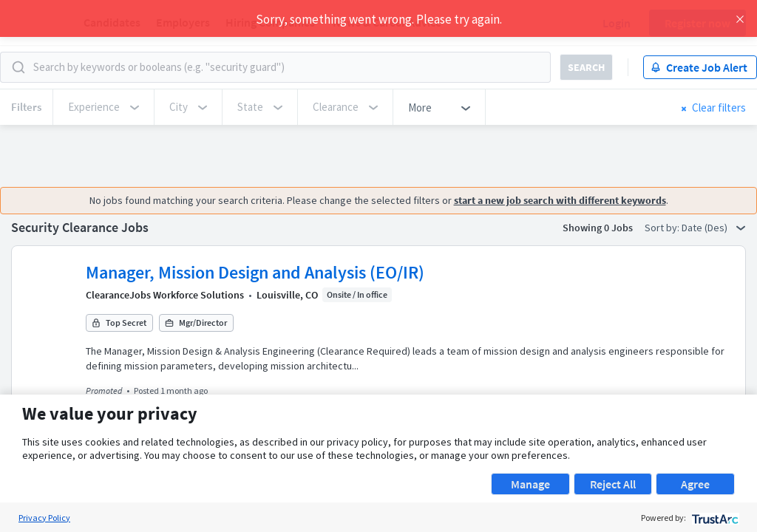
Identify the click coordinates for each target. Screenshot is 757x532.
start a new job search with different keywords (556, 200)
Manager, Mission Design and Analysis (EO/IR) (255, 272)
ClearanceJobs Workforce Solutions (165, 295)
